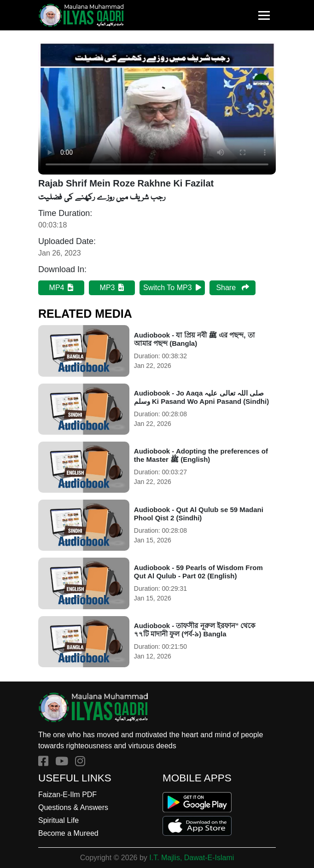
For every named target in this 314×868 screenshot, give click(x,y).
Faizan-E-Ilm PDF (67, 795)
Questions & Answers (73, 807)
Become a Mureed (68, 833)
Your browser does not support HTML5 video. (157, 108)
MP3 (112, 288)
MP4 (61, 288)
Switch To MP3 (172, 288)
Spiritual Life (58, 820)
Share (232, 288)
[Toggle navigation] (264, 15)
